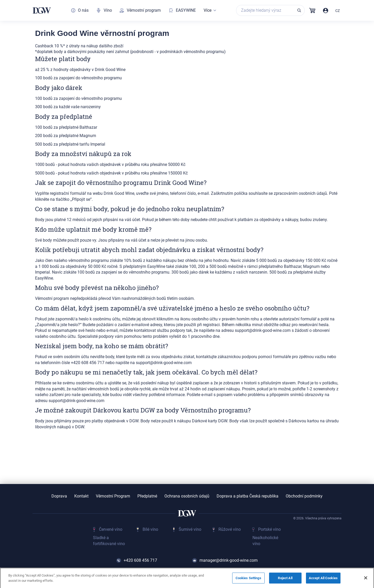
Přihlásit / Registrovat (326, 11)
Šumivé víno (190, 529)
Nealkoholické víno (265, 541)
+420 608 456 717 (140, 560)
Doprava (59, 496)
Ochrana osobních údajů (187, 496)
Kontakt (81, 496)
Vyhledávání (299, 10)
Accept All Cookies (323, 579)
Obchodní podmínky (304, 496)
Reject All (285, 579)
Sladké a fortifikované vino (109, 541)
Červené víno (111, 529)
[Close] (366, 579)
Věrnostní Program (113, 496)
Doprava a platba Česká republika (248, 496)
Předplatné (147, 496)
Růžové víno (230, 529)
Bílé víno (150, 529)
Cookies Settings (248, 579)
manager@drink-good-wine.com (229, 560)
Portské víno (269, 529)
